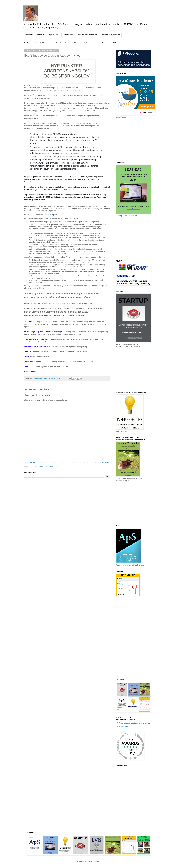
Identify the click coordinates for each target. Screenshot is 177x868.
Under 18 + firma (103, 43)
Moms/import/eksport (72, 43)
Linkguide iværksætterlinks (87, 35)
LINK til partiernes (76, 286)
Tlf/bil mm (117, 43)
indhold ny (41, 35)
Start (67, 463)
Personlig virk (56, 43)
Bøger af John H (54, 35)
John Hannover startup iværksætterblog (134, 723)
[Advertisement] (137, 140)
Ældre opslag (105, 463)
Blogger (97, 861)
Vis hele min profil (122, 727)
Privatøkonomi (69, 35)
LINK (49, 215)
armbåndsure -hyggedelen (110, 35)
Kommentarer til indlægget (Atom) (46, 467)
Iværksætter (29, 35)
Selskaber (44, 43)
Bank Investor (88, 43)
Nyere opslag (30, 463)
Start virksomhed (30, 43)
